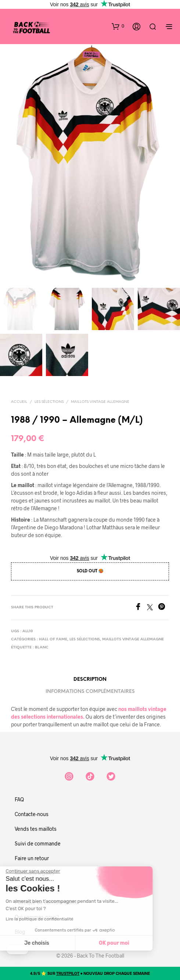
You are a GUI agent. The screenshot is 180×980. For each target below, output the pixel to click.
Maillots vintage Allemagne (100, 402)
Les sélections (49, 402)
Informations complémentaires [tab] (90, 692)
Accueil (19, 402)
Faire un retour (32, 858)
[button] (118, 26)
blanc (42, 648)
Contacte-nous (32, 814)
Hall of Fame (53, 639)
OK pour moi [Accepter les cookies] (55, 943)
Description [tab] (90, 679)
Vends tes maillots (36, 829)
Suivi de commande (38, 843)
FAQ (19, 799)
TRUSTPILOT (68, 973)
